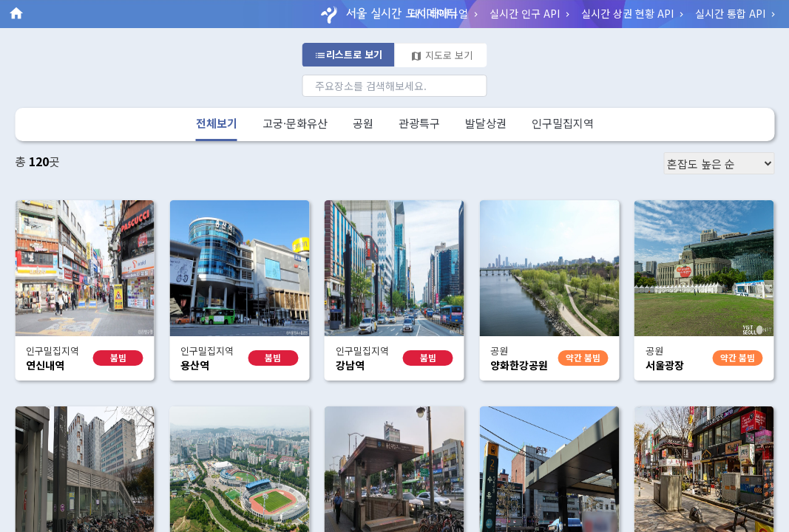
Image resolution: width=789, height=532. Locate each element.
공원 (363, 123)
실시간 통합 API (736, 13)
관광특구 (419, 123)
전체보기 (217, 123)
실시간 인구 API (531, 13)
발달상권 (486, 123)
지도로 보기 (441, 55)
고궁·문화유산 (295, 123)
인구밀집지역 (563, 123)
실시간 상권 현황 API (634, 13)
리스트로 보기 (348, 54)
